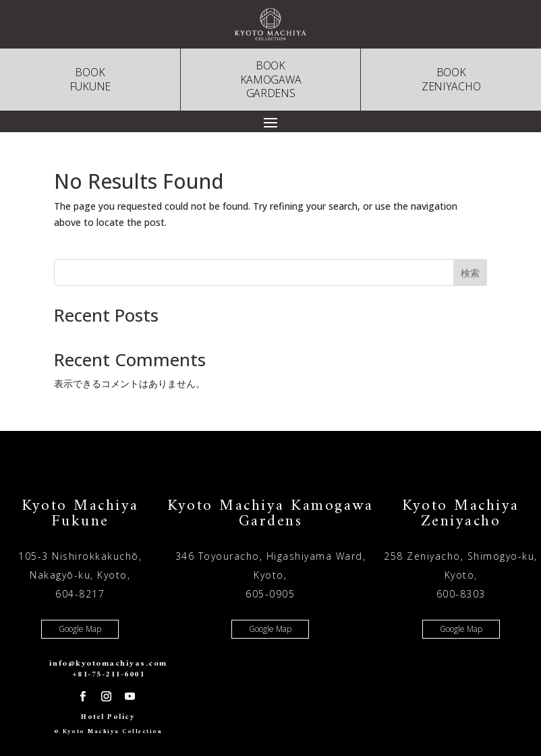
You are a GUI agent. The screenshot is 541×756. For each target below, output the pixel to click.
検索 (470, 273)
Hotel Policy (108, 717)
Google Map (80, 629)
